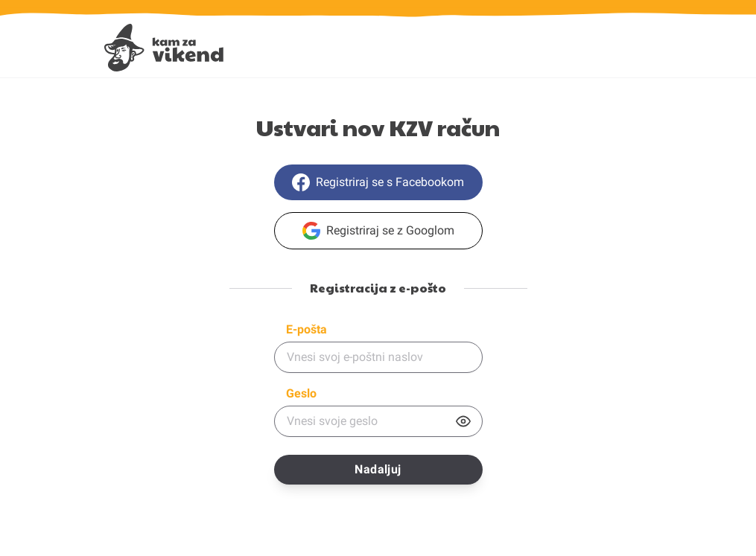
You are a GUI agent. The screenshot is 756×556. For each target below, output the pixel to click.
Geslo (301, 393)
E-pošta (306, 329)
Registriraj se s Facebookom (378, 182)
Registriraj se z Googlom (378, 231)
